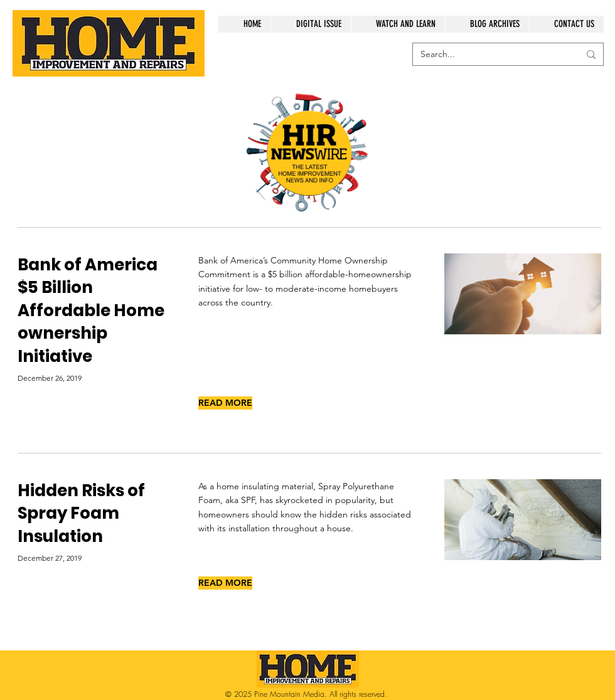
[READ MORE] (225, 403)
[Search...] (490, 55)
